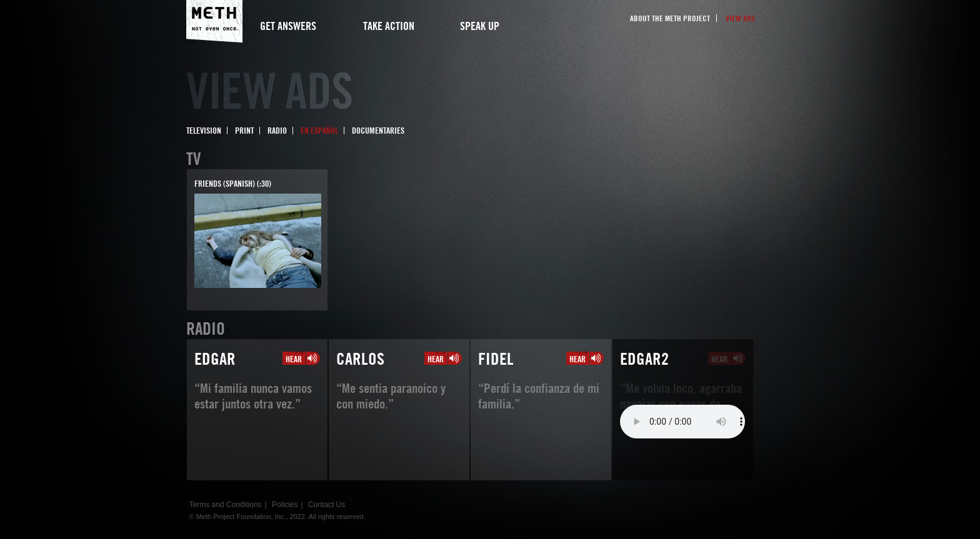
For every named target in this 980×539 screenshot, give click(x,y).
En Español (319, 131)
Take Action (389, 26)
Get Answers (288, 26)
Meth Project (214, 22)
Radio (277, 131)
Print (244, 131)
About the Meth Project (670, 18)
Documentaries (378, 131)
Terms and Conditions (226, 505)
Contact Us (327, 505)
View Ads (740, 18)
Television (204, 131)
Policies (285, 505)
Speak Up (480, 26)
